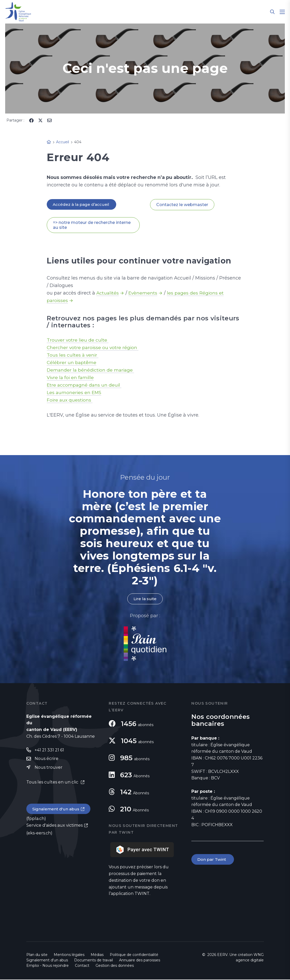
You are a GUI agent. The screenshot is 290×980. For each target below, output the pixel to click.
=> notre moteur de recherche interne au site (92, 225)
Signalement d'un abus (56, 810)
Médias (97, 955)
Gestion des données (115, 966)
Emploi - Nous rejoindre (48, 966)
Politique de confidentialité (134, 955)
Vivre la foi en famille (71, 378)
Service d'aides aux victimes (54, 827)
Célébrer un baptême (72, 363)
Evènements (144, 293)
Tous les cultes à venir (73, 355)
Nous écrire (46, 759)
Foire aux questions (70, 400)
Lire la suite (145, 599)
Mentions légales (69, 955)
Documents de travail (93, 961)
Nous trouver (49, 768)
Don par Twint (213, 860)
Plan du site (37, 955)
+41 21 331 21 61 (49, 751)
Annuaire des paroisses (140, 961)
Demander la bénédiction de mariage (91, 370)
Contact (82, 966)
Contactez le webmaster (182, 205)
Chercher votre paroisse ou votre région (93, 348)
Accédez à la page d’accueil (82, 204)
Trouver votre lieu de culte (78, 340)
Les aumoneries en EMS (75, 393)
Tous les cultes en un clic (53, 783)
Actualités (108, 293)
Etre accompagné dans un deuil (85, 385)
